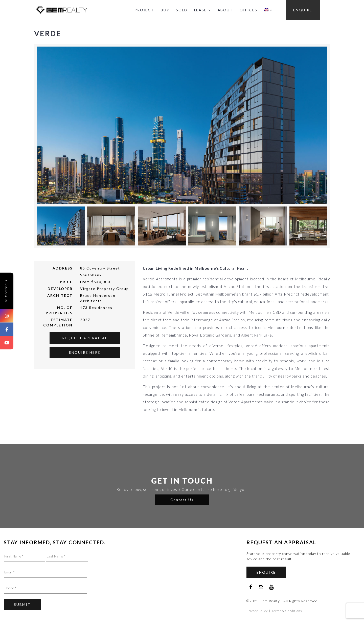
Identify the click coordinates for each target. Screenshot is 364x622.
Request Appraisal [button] (85, 338)
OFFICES (248, 10)
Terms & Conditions (287, 611)
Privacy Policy (257, 611)
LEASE (200, 10)
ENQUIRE (303, 10)
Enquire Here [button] (85, 352)
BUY (165, 10)
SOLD (181, 10)
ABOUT (225, 10)
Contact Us (182, 500)
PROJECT (144, 10)
